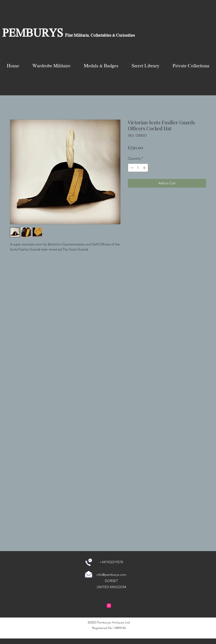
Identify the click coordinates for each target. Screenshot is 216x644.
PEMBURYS (33, 34)
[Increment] (145, 168)
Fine (69, 36)
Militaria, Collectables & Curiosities (104, 36)
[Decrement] (131, 168)
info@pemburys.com (111, 575)
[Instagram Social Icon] (109, 606)
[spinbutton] (138, 168)
